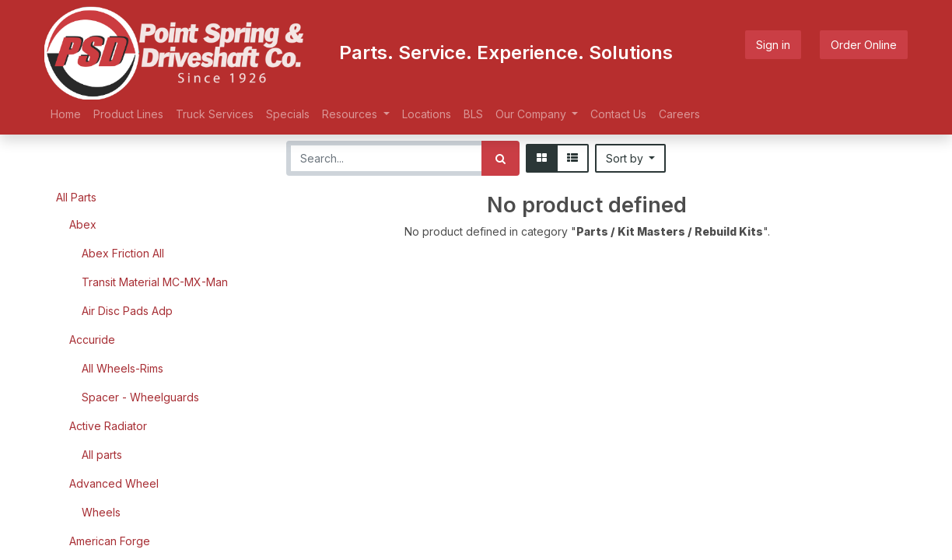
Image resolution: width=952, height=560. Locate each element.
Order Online (864, 45)
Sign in (773, 45)
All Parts (76, 197)
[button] (631, 158)
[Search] (500, 158)
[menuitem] (66, 114)
